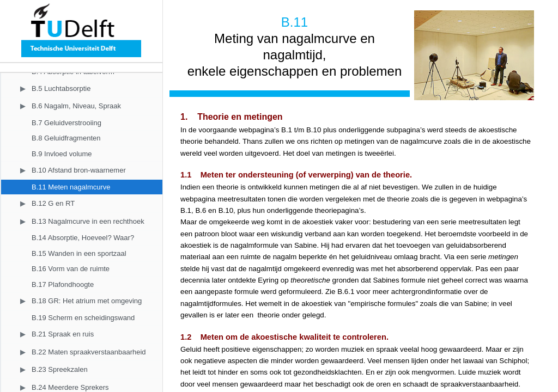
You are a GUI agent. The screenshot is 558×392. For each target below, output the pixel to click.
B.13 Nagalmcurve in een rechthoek (88, 221)
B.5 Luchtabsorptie (61, 88)
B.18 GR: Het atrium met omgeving (87, 301)
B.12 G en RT (53, 203)
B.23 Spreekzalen (60, 369)
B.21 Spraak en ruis (63, 334)
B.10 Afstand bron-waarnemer (79, 170)
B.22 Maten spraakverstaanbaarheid (89, 352)
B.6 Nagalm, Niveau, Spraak (76, 106)
